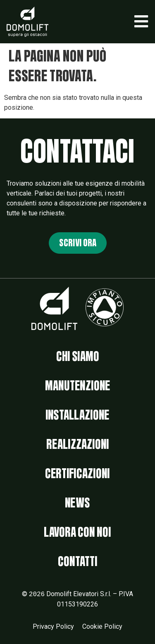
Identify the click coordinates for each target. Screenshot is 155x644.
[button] (141, 21)
